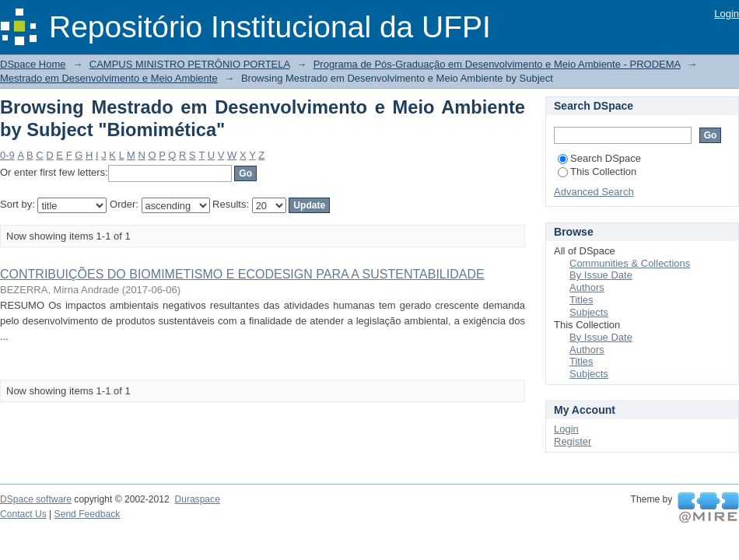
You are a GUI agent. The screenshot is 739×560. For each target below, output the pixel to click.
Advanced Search (594, 192)
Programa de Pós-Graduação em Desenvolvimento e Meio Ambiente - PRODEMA (497, 64)
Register (573, 441)
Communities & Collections (630, 263)
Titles (581, 300)
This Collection (597, 171)
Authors (587, 287)
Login (727, 14)
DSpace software (36, 499)
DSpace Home (33, 64)
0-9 (7, 155)
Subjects (589, 312)
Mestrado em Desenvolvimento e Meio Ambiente (109, 78)
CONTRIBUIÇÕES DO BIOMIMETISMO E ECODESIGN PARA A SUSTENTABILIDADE (242, 274)
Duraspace (197, 499)
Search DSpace (599, 158)
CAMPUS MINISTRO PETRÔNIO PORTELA (190, 64)
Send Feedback (88, 514)
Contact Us (23, 514)
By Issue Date (601, 275)
